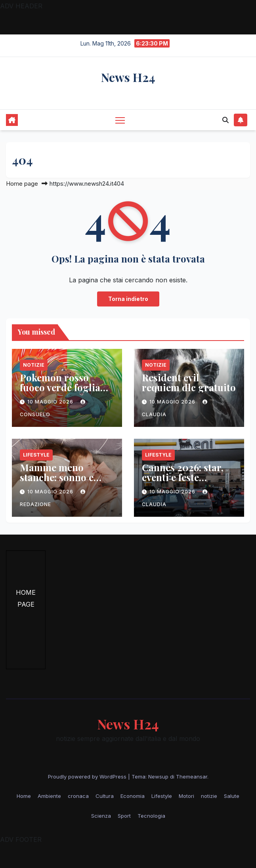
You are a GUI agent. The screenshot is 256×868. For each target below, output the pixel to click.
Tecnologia (151, 816)
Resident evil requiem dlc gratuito (189, 382)
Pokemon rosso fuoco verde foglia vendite (60, 387)
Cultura (105, 796)
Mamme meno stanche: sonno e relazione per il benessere (57, 482)
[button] (225, 120)
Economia (133, 796)
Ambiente (49, 796)
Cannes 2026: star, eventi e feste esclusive (183, 477)
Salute (232, 796)
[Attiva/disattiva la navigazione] (120, 120)
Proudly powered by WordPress (88, 777)
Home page (22, 184)
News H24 (128, 77)
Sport (124, 816)
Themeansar (192, 777)
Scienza (101, 816)
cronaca (78, 796)
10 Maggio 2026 (51, 402)
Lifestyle (36, 455)
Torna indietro (128, 299)
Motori (186, 796)
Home (24, 796)
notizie (34, 365)
